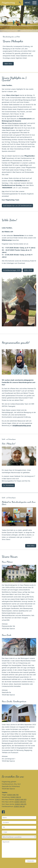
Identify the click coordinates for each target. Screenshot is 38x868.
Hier (3, 191)
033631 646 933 (21, 800)
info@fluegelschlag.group (22, 425)
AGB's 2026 (28, 270)
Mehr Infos (8, 64)
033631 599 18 (16, 797)
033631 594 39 (19, 806)
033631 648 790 (13, 795)
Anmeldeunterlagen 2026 (12, 270)
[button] (31, 3)
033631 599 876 (21, 804)
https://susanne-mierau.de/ (17, 123)
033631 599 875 (20, 802)
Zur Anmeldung (8, 485)
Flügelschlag (8, 3)
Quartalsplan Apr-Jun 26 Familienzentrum (17, 205)
